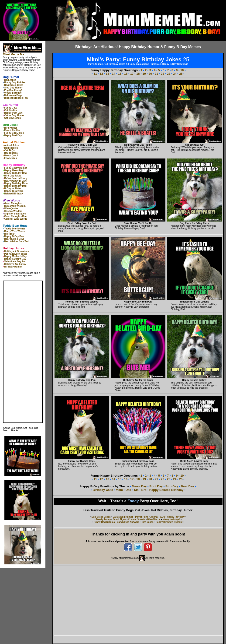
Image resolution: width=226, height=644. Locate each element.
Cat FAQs (9, 150)
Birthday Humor (13, 267)
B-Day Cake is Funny (16, 178)
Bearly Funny (103, 519)
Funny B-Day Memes (16, 168)
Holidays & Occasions (16, 251)
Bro (144, 490)
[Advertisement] (138, 601)
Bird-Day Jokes (13, 176)
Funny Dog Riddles (15, 83)
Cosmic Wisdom (13, 211)
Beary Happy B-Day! (15, 181)
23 (169, 74)
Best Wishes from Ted (16, 241)
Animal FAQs (158, 517)
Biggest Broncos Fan (16, 98)
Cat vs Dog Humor (14, 115)
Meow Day (139, 486)
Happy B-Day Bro (14, 191)
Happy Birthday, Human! (169, 522)
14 (113, 74)
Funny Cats (10, 108)
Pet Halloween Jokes (16, 254)
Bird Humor (11, 128)
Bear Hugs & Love (14, 239)
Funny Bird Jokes (14, 133)
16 (126, 74)
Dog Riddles (11, 148)
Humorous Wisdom (15, 206)
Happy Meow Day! (14, 171)
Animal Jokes (12, 145)
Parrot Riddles (12, 130)
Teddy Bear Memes (15, 229)
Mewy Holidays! (171, 519)
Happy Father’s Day (15, 259)
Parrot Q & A (11, 156)
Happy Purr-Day (176, 517)
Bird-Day (172, 486)
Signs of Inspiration (15, 214)
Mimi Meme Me (14, 54)
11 (95, 74)
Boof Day (156, 486)
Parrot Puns (142, 517)
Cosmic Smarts (137, 519)
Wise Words (154, 519)
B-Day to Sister (13, 188)
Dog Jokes (10, 80)
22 (162, 74)
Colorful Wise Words (16, 219)
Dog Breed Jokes (14, 85)
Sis (136, 490)
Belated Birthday (13, 194)
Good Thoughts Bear (16, 216)
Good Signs (120, 519)
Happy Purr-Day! (13, 113)
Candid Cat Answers (128, 522)
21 (156, 74)
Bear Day (188, 486)
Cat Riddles (11, 110)
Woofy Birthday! (13, 93)
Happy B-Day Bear (14, 236)
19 (144, 74)
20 (150, 74)
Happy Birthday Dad (15, 186)
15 (120, 74)
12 (101, 74)
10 (182, 70)
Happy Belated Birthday (166, 490)
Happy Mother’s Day (15, 256)
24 (175, 74)
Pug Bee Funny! (13, 90)
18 (138, 74)
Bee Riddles (11, 153)
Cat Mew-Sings (12, 118)
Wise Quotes (11, 209)
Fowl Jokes (10, 158)
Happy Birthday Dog (15, 173)
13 (107, 74)
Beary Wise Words (14, 231)
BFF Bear (9, 234)
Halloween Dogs (13, 95)
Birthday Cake (103, 490)
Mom (119, 490)
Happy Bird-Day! (13, 135)
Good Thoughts (13, 203)
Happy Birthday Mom (16, 183)
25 (181, 74)
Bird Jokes (147, 522)
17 (132, 74)
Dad (128, 490)
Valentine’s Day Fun (15, 262)
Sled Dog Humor (13, 88)
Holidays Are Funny (15, 264)
